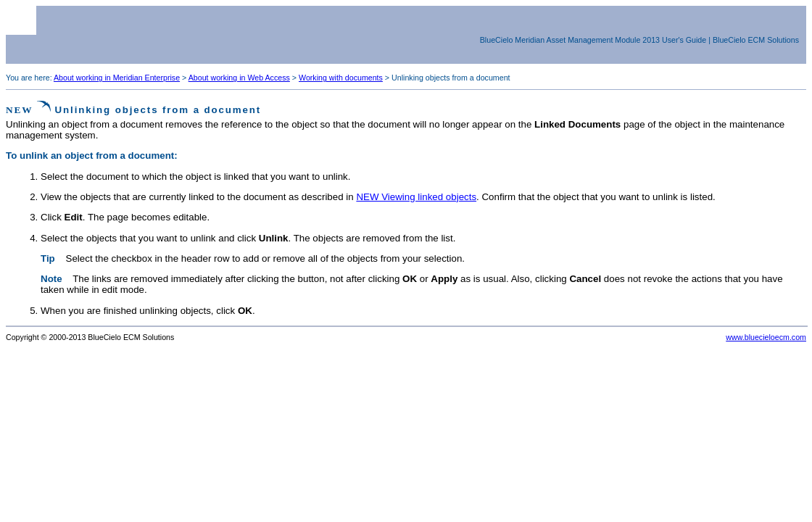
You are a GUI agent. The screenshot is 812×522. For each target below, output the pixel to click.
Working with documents (341, 78)
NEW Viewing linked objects (416, 197)
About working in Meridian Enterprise (117, 78)
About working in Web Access (239, 78)
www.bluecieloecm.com (766, 337)
